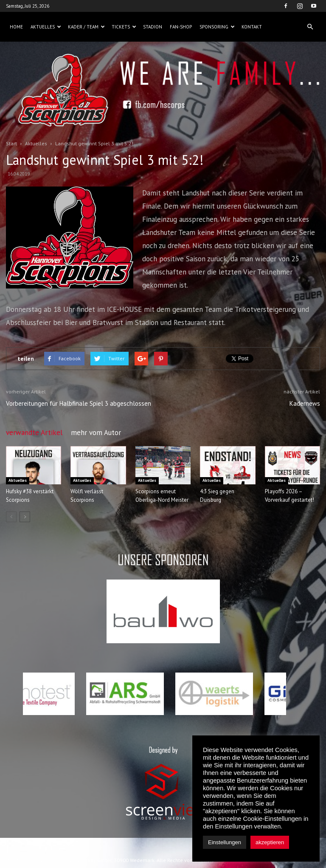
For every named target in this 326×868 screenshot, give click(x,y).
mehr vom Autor (96, 433)
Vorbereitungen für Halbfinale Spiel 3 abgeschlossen (79, 403)
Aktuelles (46, 27)
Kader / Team (86, 27)
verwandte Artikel (34, 433)
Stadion (153, 27)
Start (11, 143)
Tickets (124, 27)
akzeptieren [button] (270, 842)
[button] (310, 27)
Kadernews (305, 403)
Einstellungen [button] (225, 842)
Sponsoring (217, 27)
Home (16, 27)
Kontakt (252, 27)
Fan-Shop (181, 27)
